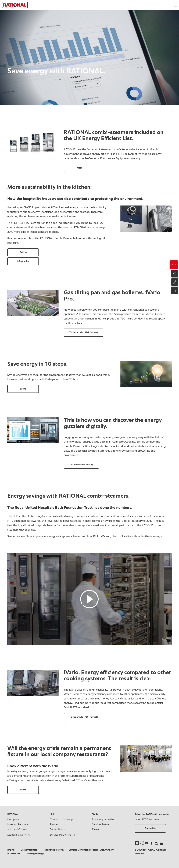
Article (23, 252)
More (80, 168)
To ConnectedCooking (81, 465)
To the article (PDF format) (84, 333)
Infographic (23, 261)
